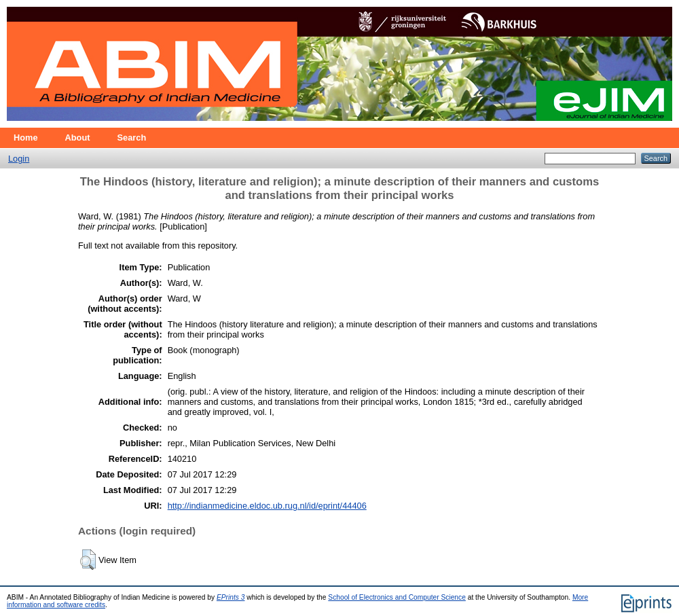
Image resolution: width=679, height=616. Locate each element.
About (78, 138)
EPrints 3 (231, 597)
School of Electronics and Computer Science (397, 597)
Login (19, 159)
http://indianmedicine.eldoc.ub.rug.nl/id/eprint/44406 (267, 506)
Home (26, 138)
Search (132, 138)
